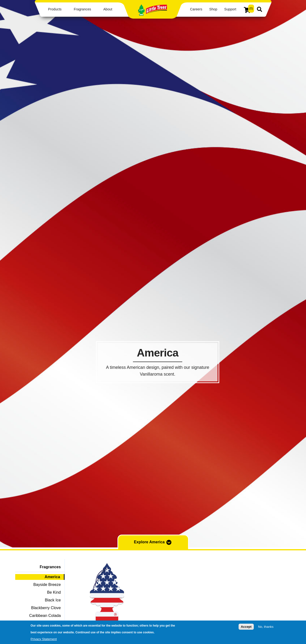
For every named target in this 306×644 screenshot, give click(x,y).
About (108, 9)
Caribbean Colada (45, 616)
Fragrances (82, 9)
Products (55, 9)
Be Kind (54, 592)
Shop (213, 9)
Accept (246, 627)
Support (230, 9)
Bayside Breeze (47, 585)
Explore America (153, 542)
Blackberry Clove (46, 608)
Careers (196, 9)
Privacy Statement (44, 639)
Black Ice (53, 600)
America (52, 577)
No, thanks (266, 627)
